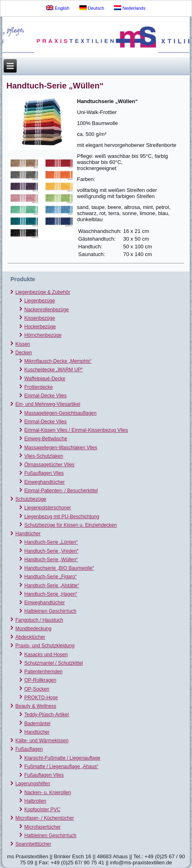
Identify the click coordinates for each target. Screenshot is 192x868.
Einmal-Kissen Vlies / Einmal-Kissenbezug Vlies (76, 430)
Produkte (23, 279)
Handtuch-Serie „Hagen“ (51, 594)
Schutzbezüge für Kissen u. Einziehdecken (71, 525)
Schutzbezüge (31, 499)
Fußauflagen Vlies (44, 473)
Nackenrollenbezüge (47, 310)
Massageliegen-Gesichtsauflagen (60, 413)
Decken (24, 353)
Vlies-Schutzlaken (44, 456)
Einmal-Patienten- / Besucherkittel (61, 491)
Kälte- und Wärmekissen (42, 741)
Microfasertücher (43, 827)
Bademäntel (37, 724)
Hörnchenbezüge (43, 335)
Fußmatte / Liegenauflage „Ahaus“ (61, 767)
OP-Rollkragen (40, 680)
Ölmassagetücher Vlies (49, 465)
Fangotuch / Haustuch (39, 620)
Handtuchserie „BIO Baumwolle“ (59, 568)
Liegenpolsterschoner (48, 508)
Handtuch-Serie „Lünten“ (51, 542)
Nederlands (130, 8)
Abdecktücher (30, 637)
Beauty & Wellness (36, 706)
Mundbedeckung (34, 629)
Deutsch (92, 8)
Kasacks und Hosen (46, 655)
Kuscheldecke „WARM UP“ (54, 370)
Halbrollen (35, 801)
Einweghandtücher (45, 482)
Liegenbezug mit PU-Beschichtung (62, 517)
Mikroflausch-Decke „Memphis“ (58, 361)
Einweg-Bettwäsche (46, 439)
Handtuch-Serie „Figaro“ (51, 577)
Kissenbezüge (40, 318)
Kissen (23, 344)
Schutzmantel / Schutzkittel (54, 663)
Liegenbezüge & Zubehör (43, 292)
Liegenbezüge (40, 301)
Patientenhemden (44, 672)
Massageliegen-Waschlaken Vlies (61, 448)
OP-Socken (37, 689)
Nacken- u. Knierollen (48, 793)
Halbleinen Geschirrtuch (50, 611)
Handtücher (28, 534)
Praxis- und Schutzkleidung (45, 646)
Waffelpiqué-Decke (45, 379)
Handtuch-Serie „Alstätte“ (52, 586)
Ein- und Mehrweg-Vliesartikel (48, 404)
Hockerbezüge (40, 327)
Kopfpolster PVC (43, 810)
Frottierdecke (39, 387)
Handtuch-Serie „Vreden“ (51, 551)
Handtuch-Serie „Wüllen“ (51, 560)
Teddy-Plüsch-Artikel (47, 715)
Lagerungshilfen (33, 784)
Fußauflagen (29, 749)
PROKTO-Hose (41, 698)
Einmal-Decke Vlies (46, 396)
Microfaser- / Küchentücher (45, 818)
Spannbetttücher (33, 844)
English (58, 8)
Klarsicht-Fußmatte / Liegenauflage (62, 758)
